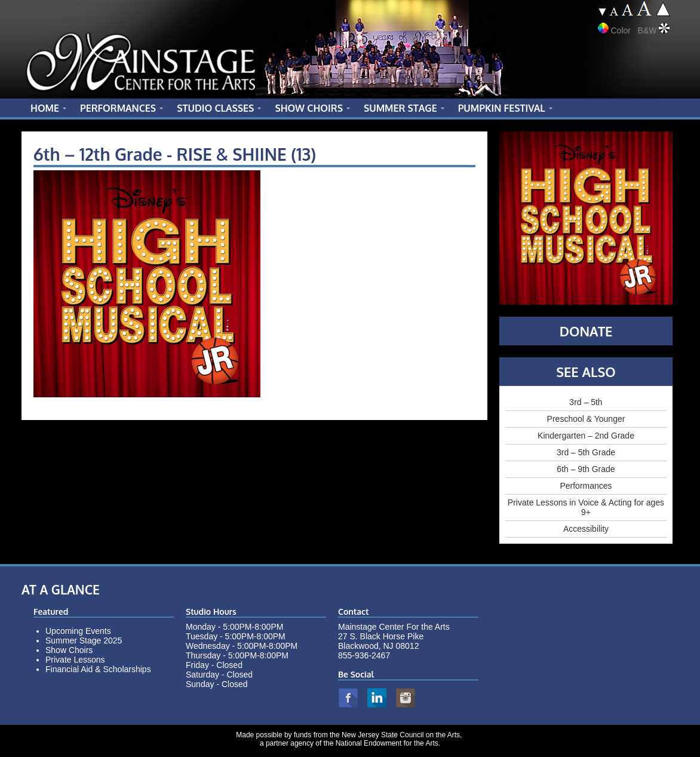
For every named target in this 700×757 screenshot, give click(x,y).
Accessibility (586, 529)
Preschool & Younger (586, 419)
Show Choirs (69, 650)
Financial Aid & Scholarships (98, 669)
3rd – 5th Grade (586, 452)
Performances (586, 486)
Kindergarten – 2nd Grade (586, 436)
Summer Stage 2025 (84, 640)
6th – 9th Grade (586, 469)
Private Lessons (75, 660)
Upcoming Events (78, 631)
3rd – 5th (586, 402)
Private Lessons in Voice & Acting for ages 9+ (586, 507)
